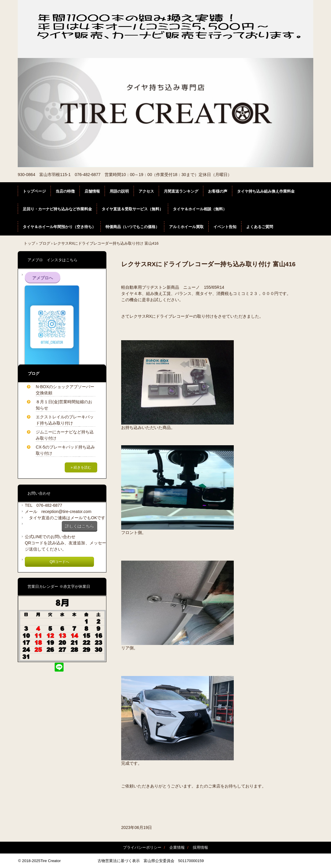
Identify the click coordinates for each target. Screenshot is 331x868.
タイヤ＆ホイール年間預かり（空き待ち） (59, 227)
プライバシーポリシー (142, 847)
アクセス (146, 191)
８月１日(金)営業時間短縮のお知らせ (64, 405)
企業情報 (177, 847)
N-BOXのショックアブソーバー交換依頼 (65, 390)
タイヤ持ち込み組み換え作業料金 (266, 191)
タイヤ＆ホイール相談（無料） (200, 209)
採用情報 (200, 847)
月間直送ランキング (181, 191)
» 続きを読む (81, 467)
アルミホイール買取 (186, 227)
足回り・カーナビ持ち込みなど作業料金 (57, 209)
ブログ (44, 243)
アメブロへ (43, 278)
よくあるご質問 (260, 227)
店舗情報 (92, 191)
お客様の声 (218, 191)
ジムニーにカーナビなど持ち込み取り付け (65, 435)
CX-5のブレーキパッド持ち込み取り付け (65, 450)
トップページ (34, 191)
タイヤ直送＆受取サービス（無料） (132, 209)
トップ (29, 243)
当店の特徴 (65, 191)
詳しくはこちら (79, 526)
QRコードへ (59, 562)
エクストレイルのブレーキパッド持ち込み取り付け (65, 420)
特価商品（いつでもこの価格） (132, 227)
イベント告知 (225, 227)
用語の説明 (119, 191)
